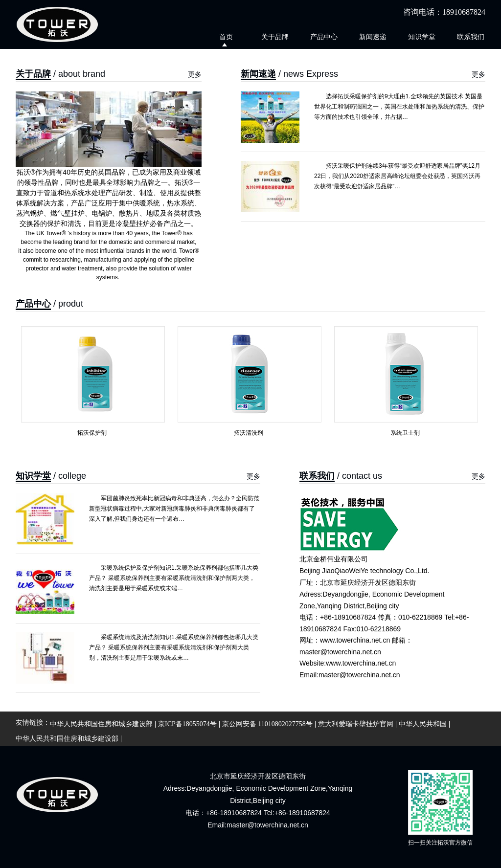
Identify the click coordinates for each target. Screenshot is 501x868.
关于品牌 (275, 37)
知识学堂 (422, 37)
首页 (226, 37)
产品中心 (324, 37)
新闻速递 (373, 37)
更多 (195, 75)
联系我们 (471, 37)
